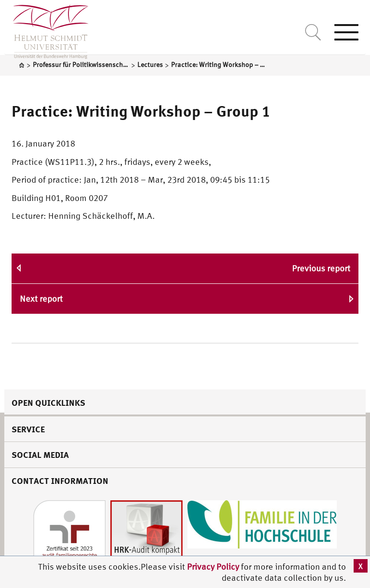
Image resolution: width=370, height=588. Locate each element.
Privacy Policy (214, 567)
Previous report (321, 268)
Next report (41, 299)
